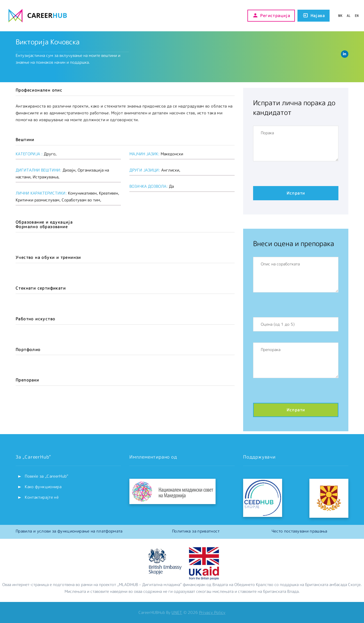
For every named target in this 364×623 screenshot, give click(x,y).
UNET (177, 612)
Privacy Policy (212, 612)
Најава (314, 16)
